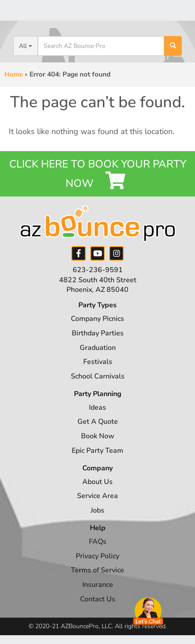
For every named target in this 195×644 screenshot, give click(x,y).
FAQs (98, 542)
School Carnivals (98, 376)
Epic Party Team (97, 451)
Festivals (98, 362)
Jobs (97, 510)
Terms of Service (97, 570)
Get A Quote (98, 422)
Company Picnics (97, 319)
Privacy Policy (97, 556)
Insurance (98, 585)
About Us (97, 482)
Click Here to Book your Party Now (98, 174)
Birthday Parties (98, 333)
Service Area (97, 496)
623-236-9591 (98, 270)
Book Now (98, 436)
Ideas (97, 408)
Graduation (98, 348)
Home (14, 74)
